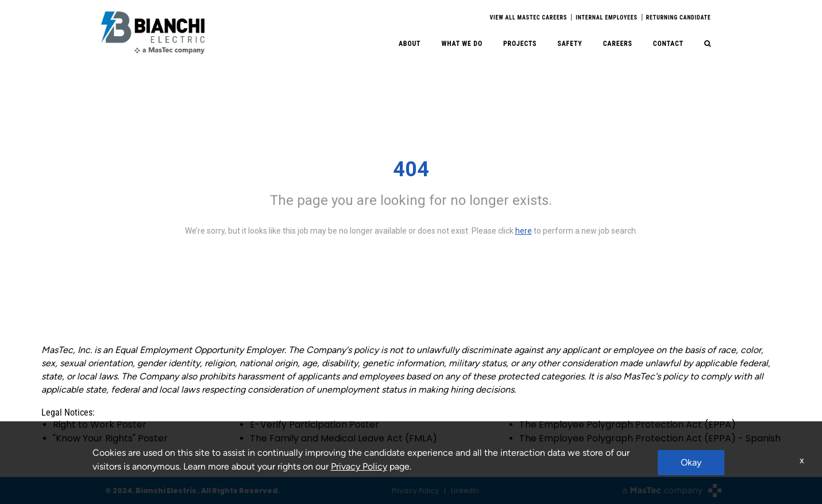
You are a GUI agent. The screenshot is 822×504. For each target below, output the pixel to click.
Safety (570, 44)
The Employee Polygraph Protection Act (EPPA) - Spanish (650, 438)
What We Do (462, 44)
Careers (618, 44)
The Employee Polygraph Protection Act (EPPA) (628, 424)
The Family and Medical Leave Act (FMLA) (344, 438)
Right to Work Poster (100, 424)
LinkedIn (465, 491)
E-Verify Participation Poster (314, 424)
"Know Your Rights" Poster (110, 438)
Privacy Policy (415, 491)
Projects (520, 44)
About (410, 44)
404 (411, 169)
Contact (668, 44)
